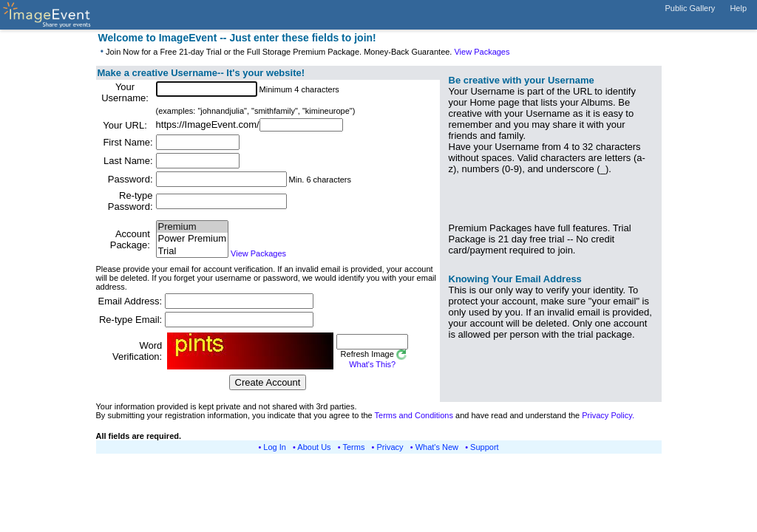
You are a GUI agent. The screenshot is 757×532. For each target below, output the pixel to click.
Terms (354, 447)
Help (738, 8)
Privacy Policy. (608, 415)
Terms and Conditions (414, 415)
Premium (192, 227)
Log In (275, 447)
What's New (437, 447)
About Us (314, 447)
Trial (192, 252)
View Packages (482, 52)
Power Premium (192, 239)
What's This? (372, 364)
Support (485, 447)
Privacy (390, 447)
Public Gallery (690, 8)
